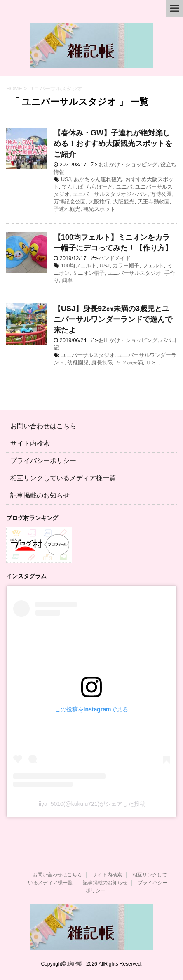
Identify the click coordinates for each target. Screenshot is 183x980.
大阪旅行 (99, 202)
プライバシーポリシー (43, 461)
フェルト (153, 266)
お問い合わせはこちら (43, 426)
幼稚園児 (78, 362)
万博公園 (161, 194)
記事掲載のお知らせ (40, 495)
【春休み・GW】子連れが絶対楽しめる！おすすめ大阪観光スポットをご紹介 (113, 144)
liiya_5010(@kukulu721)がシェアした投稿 (91, 804)
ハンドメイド (115, 258)
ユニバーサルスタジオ (134, 273)
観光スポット (99, 209)
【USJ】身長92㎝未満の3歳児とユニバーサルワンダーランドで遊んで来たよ (113, 319)
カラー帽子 (126, 266)
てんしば (73, 187)
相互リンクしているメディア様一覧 (63, 478)
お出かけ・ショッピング (128, 164)
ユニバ (124, 187)
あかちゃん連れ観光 (98, 179)
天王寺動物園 (154, 202)
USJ (66, 179)
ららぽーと (100, 187)
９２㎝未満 (130, 362)
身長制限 (102, 362)
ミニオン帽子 (89, 273)
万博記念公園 (70, 202)
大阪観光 (124, 202)
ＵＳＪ (154, 362)
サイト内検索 (30, 443)
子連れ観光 (67, 209)
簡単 (67, 280)
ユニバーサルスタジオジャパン (110, 194)
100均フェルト (79, 266)
